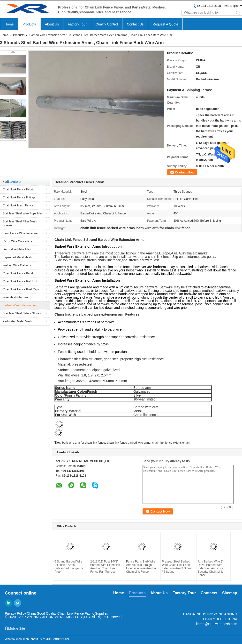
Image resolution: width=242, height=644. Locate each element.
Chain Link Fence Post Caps (21, 289)
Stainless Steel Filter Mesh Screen (20, 223)
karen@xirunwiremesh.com (217, 624)
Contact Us (135, 24)
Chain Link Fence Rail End (20, 281)
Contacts (209, 593)
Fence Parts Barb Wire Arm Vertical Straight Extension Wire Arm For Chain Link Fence (141, 567)
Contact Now (185, 172)
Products (29, 24)
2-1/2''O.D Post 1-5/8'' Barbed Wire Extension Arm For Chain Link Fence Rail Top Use (105, 567)
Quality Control (107, 24)
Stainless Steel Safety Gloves (22, 313)
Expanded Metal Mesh (17, 257)
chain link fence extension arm (172, 443)
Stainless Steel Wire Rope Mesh (23, 213)
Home (9, 24)
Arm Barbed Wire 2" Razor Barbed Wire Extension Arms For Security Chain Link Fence (211, 568)
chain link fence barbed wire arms (129, 443)
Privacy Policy (15, 613)
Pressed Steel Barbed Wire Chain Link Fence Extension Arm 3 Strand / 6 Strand (177, 567)
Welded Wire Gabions (17, 265)
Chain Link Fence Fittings (19, 197)
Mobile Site (15, 628)
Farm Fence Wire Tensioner (21, 233)
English (235, 6)
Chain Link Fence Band (18, 273)
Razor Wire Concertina (17, 241)
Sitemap (230, 593)
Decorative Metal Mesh (18, 249)
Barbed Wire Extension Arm (47, 35)
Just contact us (57, 639)
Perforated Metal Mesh (17, 321)
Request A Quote (166, 24)
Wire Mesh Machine (15, 297)
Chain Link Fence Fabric (18, 189)
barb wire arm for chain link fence (84, 443)
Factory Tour (77, 24)
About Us (52, 24)
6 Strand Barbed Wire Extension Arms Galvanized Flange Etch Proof (70, 567)
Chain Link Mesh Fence (18, 205)
